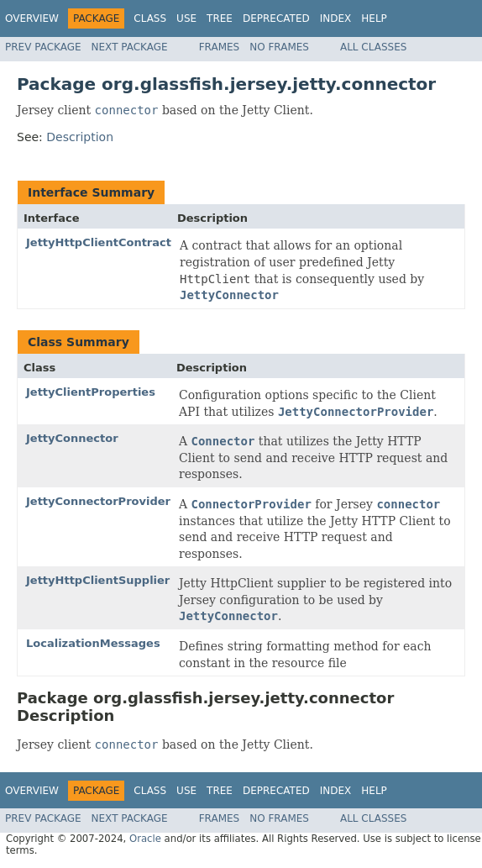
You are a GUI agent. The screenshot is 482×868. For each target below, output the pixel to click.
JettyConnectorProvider (98, 501)
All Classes (373, 47)
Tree (220, 18)
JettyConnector (72, 438)
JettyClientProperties (91, 392)
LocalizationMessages (93, 643)
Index (336, 18)
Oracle (145, 839)
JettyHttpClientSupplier (98, 580)
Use (186, 18)
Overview (32, 18)
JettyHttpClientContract (99, 242)
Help (374, 18)
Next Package (130, 47)
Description (80, 137)
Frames (220, 47)
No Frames (279, 47)
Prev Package (43, 47)
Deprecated (276, 18)
